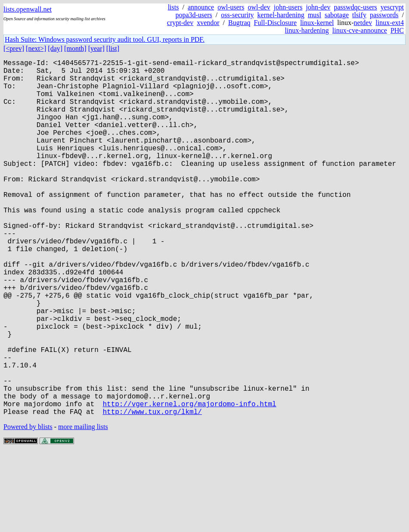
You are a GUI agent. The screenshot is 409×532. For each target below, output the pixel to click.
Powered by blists (28, 506)
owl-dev (259, 7)
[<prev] (14, 48)
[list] (113, 48)
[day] (55, 48)
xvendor (208, 23)
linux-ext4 (390, 23)
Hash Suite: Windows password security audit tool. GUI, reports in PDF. (105, 39)
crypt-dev (180, 23)
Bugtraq (239, 23)
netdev (363, 23)
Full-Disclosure (276, 23)
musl (314, 15)
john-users (288, 7)
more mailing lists (83, 506)
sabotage (337, 15)
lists (174, 7)
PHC (397, 30)
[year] (96, 48)
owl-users (231, 7)
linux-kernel (317, 23)
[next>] (36, 48)
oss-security (237, 15)
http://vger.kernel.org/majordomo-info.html (189, 481)
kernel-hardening (281, 15)
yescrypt (392, 7)
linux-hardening (307, 30)
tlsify (359, 15)
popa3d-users (194, 15)
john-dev (318, 7)
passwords (384, 15)
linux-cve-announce (360, 30)
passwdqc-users (355, 7)
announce (201, 7)
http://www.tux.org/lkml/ (152, 491)
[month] (75, 48)
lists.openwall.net (28, 9)
